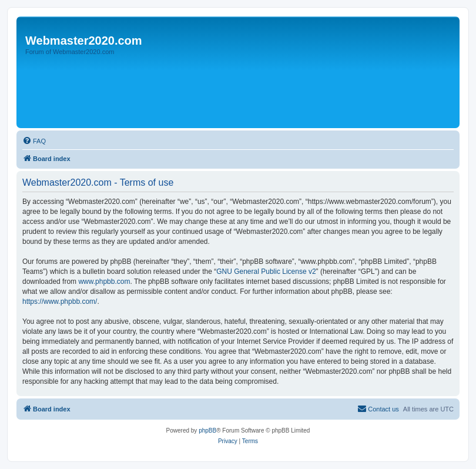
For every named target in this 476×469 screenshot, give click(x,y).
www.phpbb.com (104, 282)
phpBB (207, 431)
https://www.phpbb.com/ (60, 301)
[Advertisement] (233, 92)
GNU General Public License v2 (266, 272)
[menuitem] (34, 141)
